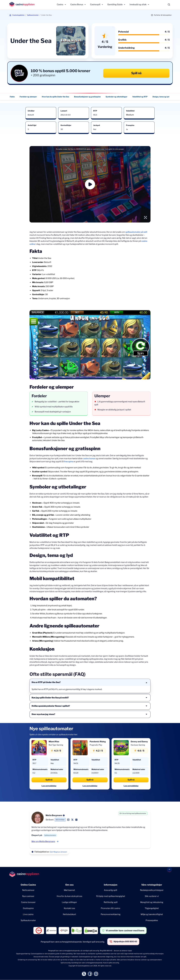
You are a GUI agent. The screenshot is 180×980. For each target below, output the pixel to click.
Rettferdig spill (111, 902)
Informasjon (111, 885)
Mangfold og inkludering (152, 902)
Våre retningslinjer (152, 885)
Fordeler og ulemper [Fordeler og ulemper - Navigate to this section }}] (28, 97)
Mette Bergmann (54, 815)
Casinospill (95, 4)
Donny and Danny (139, 742)
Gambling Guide (115, 4)
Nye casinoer (28, 896)
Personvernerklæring (111, 914)
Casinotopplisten (18, 15)
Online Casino (28, 885)
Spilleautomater (33, 15)
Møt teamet (69, 890)
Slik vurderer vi (152, 896)
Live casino (28, 914)
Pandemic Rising (98, 742)
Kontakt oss (69, 908)
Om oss (69, 885)
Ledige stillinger (69, 902)
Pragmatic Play (96, 745)
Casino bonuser (28, 902)
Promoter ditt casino (111, 908)
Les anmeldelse (49, 786)
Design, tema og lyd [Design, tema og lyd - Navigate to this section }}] (161, 97)
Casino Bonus (77, 4)
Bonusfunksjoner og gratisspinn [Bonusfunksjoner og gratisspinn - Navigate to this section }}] (87, 97)
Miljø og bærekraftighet (152, 914)
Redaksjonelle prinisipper (152, 890)
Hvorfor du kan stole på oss (69, 896)
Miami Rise (54, 742)
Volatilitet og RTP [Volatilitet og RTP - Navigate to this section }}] (140, 97)
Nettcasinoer (28, 890)
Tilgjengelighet (152, 908)
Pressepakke (152, 920)
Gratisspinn (28, 908)
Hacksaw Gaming (138, 745)
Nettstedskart (69, 914)
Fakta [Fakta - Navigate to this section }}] (12, 97)
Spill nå (136, 73)
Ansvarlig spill (111, 890)
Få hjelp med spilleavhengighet (111, 896)
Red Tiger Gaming (56, 745)
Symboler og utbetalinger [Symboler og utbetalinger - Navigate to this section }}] (116, 97)
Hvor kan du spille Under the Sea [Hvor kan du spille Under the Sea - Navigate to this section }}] (55, 97)
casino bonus (89, 459)
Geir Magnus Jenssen (58, 852)
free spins (69, 462)
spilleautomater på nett (136, 232)
